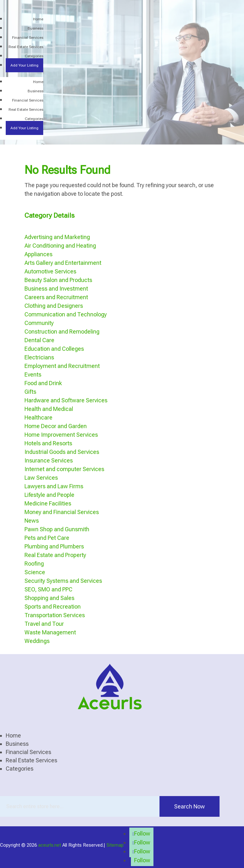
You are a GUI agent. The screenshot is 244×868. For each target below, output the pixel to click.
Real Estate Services (26, 47)
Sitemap (115, 845)
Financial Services (28, 38)
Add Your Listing (24, 65)
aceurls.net (50, 845)
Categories (34, 56)
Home (38, 19)
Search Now (190, 806)
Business (35, 28)
